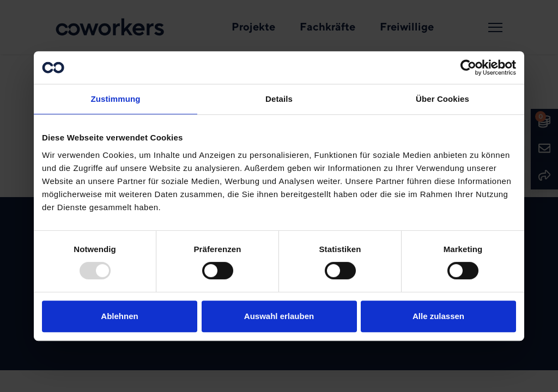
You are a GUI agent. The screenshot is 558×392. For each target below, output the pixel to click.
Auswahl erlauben (279, 316)
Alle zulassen (438, 316)
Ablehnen (119, 316)
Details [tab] (279, 99)
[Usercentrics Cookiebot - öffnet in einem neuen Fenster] (468, 68)
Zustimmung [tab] (116, 99)
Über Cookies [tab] (442, 99)
